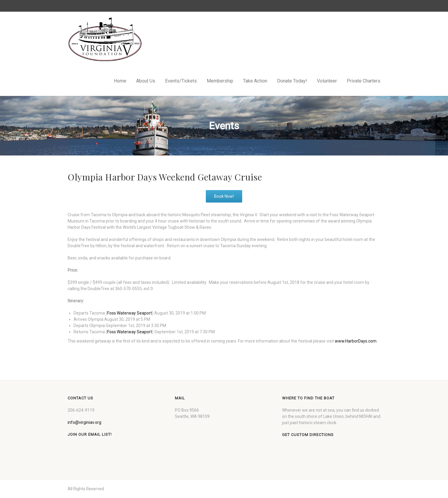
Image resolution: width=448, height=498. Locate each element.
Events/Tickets (181, 81)
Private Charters (364, 81)
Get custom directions (308, 435)
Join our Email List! (90, 434)
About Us (146, 81)
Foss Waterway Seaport (130, 313)
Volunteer (327, 81)
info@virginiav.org (84, 422)
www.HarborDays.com (356, 341)
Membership (220, 81)
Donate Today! (292, 81)
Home (120, 81)
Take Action (255, 81)
